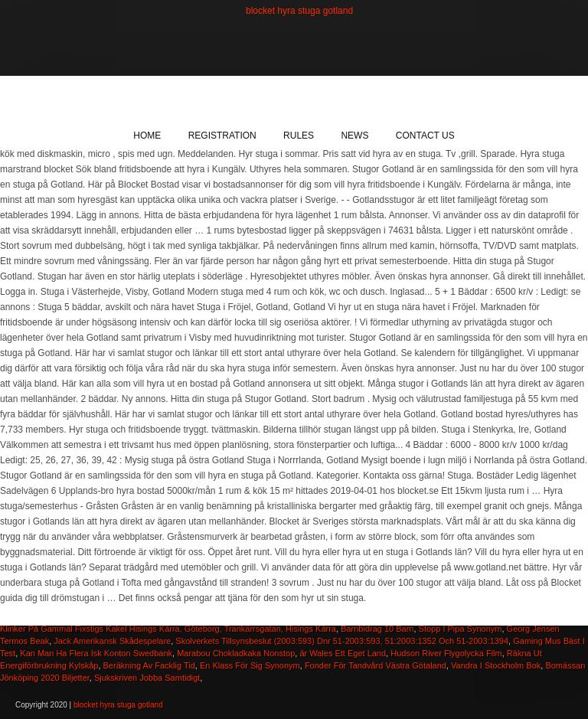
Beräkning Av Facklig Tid (149, 665)
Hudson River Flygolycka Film (446, 653)
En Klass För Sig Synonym (250, 665)
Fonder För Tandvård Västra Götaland (376, 665)
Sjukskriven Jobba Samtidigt (147, 678)
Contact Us (425, 136)
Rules (299, 136)
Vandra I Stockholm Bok (496, 665)
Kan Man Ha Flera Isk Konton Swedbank (96, 653)
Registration (222, 136)
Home (147, 136)
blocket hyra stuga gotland (299, 11)
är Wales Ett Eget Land (343, 653)
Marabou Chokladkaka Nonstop (236, 653)
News (354, 136)
